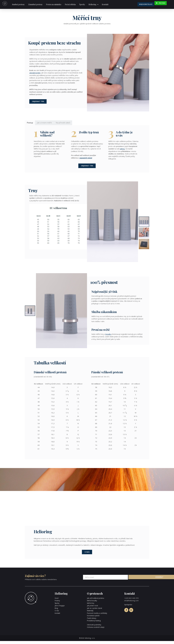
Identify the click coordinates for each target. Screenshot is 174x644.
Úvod (57, 601)
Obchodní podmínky (94, 628)
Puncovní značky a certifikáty (98, 616)
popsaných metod (87, 159)
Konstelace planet (94, 619)
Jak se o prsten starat (95, 611)
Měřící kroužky (92, 604)
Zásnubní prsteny (35, 4)
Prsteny (165, 4)
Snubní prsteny (18, 4)
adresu (123, 150)
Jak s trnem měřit (47, 124)
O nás (87, 555)
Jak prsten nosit (93, 609)
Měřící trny (91, 606)
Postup (31, 124)
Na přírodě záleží (68, 124)
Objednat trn (39, 102)
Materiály (91, 614)
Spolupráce (129, 608)
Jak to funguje (60, 609)
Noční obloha (70, 4)
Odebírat (140, 580)
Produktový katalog (94, 624)
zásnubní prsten (35, 73)
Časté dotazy (92, 621)
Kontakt (105, 4)
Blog (56, 611)
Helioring (92, 4)
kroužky (108, 336)
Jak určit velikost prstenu (96, 601)
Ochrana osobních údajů (96, 630)
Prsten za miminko (54, 4)
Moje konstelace (150, 4)
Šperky (82, 4)
